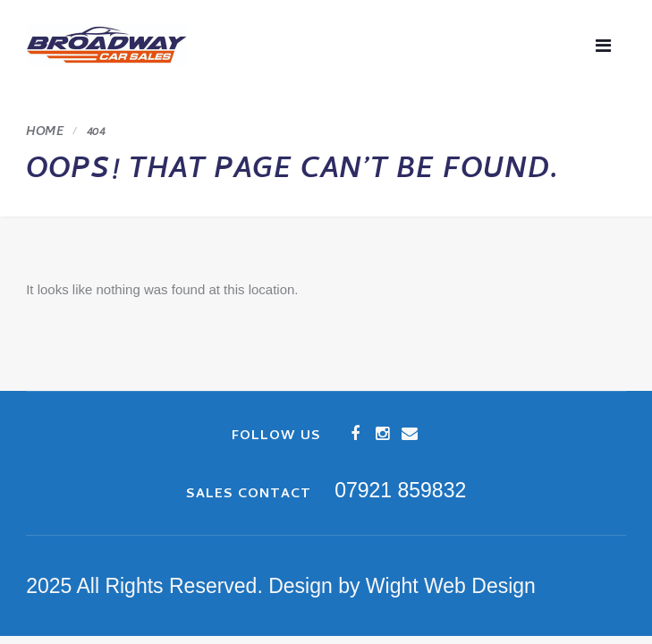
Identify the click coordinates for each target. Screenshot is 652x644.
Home (45, 133)
